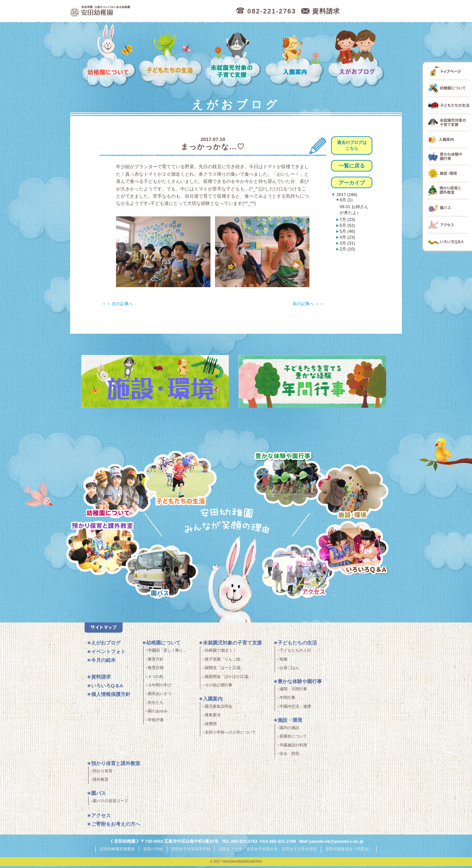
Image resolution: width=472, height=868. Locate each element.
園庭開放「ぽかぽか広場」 (228, 679)
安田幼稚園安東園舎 (117, 851)
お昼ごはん (289, 670)
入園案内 (295, 56)
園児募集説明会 (219, 709)
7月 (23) (347, 219)
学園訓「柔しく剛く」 (167, 653)
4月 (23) (347, 237)
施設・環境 (352, 493)
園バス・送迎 (158, 575)
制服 (284, 661)
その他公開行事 (219, 688)
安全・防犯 (289, 756)
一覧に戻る (352, 166)
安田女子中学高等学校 (191, 851)
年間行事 (287, 700)
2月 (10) (347, 249)
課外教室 (101, 782)
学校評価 (156, 722)
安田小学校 (153, 851)
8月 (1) (346, 200)
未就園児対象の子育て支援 (234, 56)
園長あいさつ (160, 696)
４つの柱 (156, 679)
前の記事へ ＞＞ (308, 304)
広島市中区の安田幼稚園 (136, 11)
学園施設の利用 (293, 747)
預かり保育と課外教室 (116, 766)
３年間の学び (160, 688)
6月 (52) (347, 225)
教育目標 (156, 670)
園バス (98, 796)
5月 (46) (347, 231)
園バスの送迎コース (110, 803)
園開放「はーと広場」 (225, 670)
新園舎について (293, 739)
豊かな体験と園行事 (291, 478)
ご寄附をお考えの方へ (116, 827)
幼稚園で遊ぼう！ (221, 653)
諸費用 (211, 726)
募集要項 (213, 718)
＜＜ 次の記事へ (118, 304)
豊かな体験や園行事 (300, 684)
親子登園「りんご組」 (225, 661)
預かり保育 (103, 773)
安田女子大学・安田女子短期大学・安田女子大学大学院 (268, 851)
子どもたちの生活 (171, 56)
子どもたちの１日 (295, 653)
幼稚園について (109, 56)
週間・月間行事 (293, 692)
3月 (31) (347, 243)
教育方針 (156, 661)
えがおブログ (357, 56)
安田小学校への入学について (230, 735)
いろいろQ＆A (352, 549)
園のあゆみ (158, 714)
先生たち (156, 705)
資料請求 (101, 679)
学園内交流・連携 (295, 709)
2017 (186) (346, 195)
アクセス (301, 575)
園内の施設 (289, 730)
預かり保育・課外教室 (101, 549)
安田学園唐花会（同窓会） (349, 851)
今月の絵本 (103, 663)
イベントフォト (108, 654)
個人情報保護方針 (111, 697)
